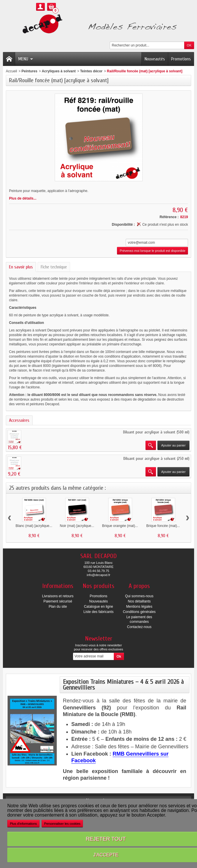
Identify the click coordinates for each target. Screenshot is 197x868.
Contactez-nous (139, 627)
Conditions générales (139, 612)
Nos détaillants (139, 601)
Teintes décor (91, 71)
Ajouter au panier (173, 445)
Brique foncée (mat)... (163, 526)
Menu (26, 59)
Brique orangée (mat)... (120, 526)
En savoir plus (21, 267)
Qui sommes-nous (139, 596)
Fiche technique (54, 267)
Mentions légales (139, 607)
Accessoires (19, 420)
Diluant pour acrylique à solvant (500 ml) (156, 432)
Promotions (181, 59)
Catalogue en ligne (98, 607)
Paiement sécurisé (58, 601)
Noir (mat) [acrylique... (77, 526)
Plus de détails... (23, 198)
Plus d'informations (23, 824)
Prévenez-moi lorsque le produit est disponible (152, 251)
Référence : (169, 217)
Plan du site (58, 607)
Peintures (30, 71)
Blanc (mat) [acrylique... (34, 526)
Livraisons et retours (58, 596)
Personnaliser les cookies (62, 824)
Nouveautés (155, 59)
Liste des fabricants (98, 612)
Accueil (11, 71)
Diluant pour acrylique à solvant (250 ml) (156, 459)
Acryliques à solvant (59, 71)
